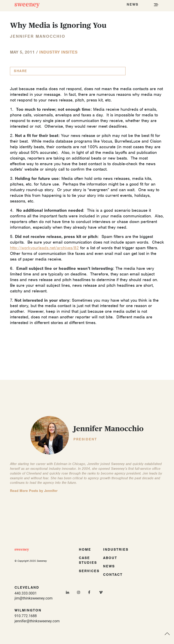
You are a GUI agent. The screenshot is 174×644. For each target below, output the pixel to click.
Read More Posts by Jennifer (34, 491)
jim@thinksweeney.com (34, 598)
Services (89, 571)
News (109, 566)
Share (21, 71)
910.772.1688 (26, 616)
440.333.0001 (26, 593)
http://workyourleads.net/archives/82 (44, 248)
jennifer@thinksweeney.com (37, 621)
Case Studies (88, 560)
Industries (116, 550)
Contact (113, 575)
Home (85, 550)
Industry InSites (58, 52)
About (110, 558)
